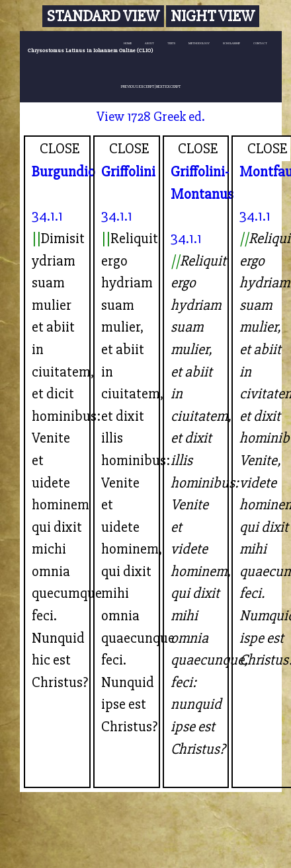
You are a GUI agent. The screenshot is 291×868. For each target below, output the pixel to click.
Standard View (103, 16)
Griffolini (128, 172)
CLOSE (60, 149)
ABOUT (149, 43)
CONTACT (260, 43)
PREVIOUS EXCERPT (138, 87)
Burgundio (63, 172)
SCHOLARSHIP (231, 43)
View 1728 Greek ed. (151, 117)
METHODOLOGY (199, 43)
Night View (213, 16)
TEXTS (171, 43)
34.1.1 (47, 216)
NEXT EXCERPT (168, 87)
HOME (128, 43)
